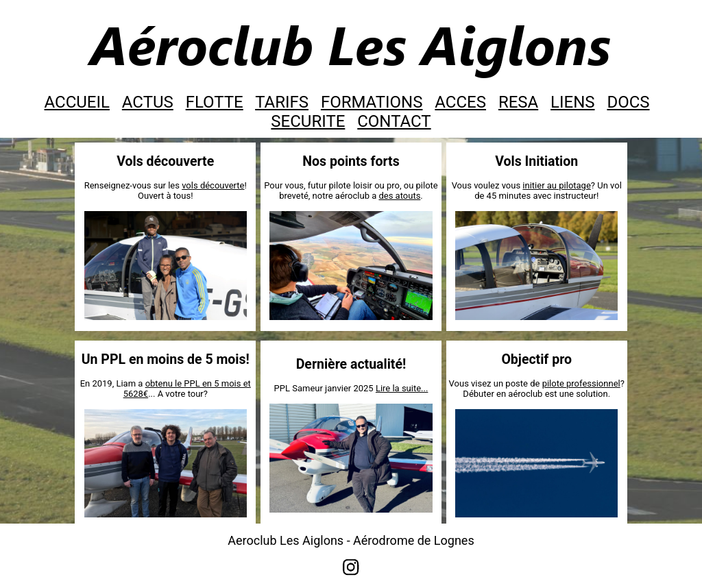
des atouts (399, 196)
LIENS (572, 102)
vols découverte (213, 185)
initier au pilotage (556, 185)
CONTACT (394, 121)
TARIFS (282, 102)
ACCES (460, 102)
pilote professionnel (581, 383)
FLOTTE (215, 102)
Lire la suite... (402, 388)
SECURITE (308, 121)
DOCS (628, 102)
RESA (518, 102)
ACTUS (148, 102)
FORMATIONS (372, 102)
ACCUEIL (77, 102)
